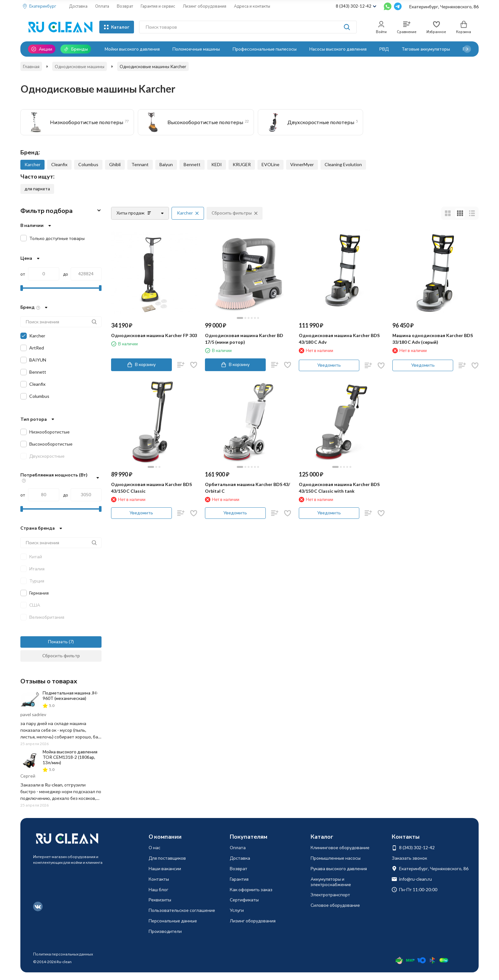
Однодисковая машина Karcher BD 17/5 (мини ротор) (244, 339)
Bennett (192, 164)
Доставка (78, 6)
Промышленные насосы (336, 858)
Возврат (125, 6)
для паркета (37, 189)
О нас (155, 847)
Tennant (140, 164)
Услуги (237, 910)
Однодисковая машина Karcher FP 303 (154, 335)
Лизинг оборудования (204, 6)
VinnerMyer (302, 164)
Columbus (88, 164)
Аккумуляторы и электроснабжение (331, 882)
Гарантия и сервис (158, 6)
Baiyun (166, 164)
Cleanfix (59, 164)
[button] (467, 49)
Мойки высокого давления (132, 49)
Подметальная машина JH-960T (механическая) (70, 695)
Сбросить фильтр (61, 656)
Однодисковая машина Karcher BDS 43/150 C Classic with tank (339, 488)
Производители (165, 931)
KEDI (217, 164)
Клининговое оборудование (340, 847)
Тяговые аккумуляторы (426, 49)
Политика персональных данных (63, 954)
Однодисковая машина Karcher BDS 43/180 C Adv (339, 339)
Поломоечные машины (196, 49)
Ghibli (115, 164)
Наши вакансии (165, 868)
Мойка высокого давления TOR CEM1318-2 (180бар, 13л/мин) (70, 757)
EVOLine (271, 164)
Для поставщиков (167, 858)
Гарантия (239, 879)
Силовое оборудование (335, 905)
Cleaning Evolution (343, 164)
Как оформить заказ (251, 889)
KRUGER (242, 164)
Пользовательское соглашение (182, 910)
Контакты (159, 879)
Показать (58, 642)
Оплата (102, 6)
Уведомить (329, 365)
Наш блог (158, 889)
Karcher (32, 164)
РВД (384, 49)
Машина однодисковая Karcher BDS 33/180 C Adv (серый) (433, 339)
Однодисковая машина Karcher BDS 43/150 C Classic (151, 488)
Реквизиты (160, 900)
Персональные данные (173, 921)
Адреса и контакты (252, 6)
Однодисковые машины (80, 66)
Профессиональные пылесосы (265, 49)
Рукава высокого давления (339, 868)
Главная (31, 66)
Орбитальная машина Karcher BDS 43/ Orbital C (247, 488)
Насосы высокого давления (338, 49)
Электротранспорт (330, 895)
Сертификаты (244, 900)
